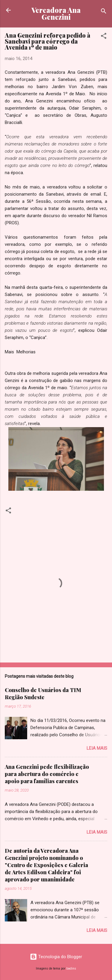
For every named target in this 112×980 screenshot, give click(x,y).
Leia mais (97, 748)
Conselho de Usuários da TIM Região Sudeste (43, 694)
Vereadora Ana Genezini (56, 13)
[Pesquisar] (104, 12)
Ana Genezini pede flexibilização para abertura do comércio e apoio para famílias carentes (47, 774)
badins (71, 969)
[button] (104, 37)
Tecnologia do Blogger (56, 957)
